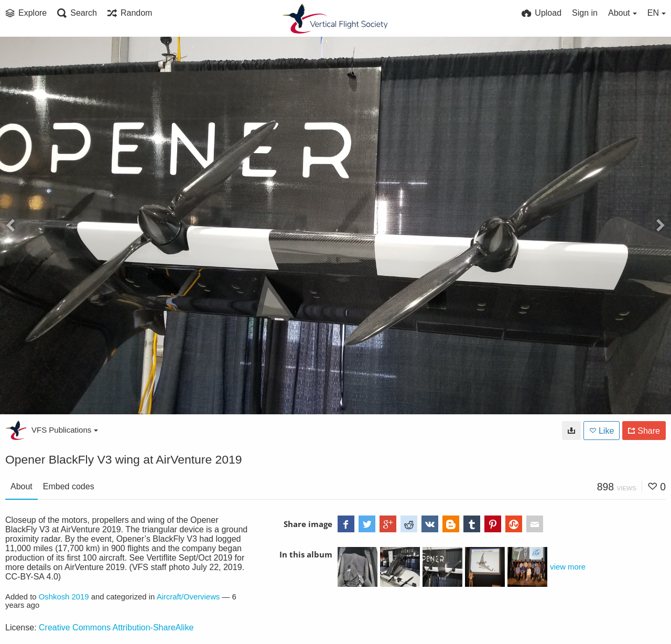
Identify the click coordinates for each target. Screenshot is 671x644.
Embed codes (69, 486)
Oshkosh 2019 (64, 597)
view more (568, 567)
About (21, 486)
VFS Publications (65, 430)
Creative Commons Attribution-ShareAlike (116, 627)
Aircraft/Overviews (188, 597)
